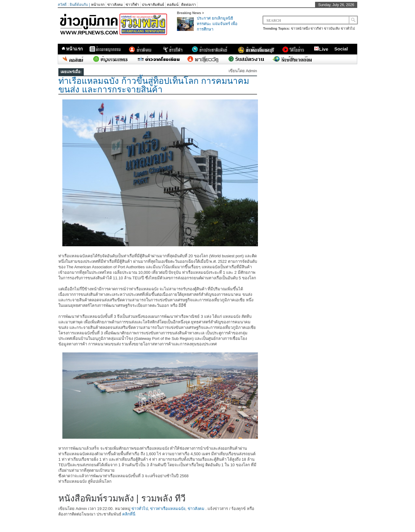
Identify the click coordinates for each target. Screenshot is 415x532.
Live (321, 49)
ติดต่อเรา (189, 5)
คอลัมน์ (173, 5)
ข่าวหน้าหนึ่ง (300, 28)
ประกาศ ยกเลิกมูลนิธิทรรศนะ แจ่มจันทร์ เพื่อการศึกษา (217, 24)
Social (341, 49)
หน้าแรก (98, 5)
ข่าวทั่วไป (348, 28)
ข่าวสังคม (115, 5)
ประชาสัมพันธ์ (153, 5)
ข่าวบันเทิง (332, 28)
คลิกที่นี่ (129, 514)
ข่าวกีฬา (132, 5)
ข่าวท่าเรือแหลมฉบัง (168, 509)
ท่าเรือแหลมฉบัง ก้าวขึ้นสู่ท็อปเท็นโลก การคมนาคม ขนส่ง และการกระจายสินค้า (154, 85)
